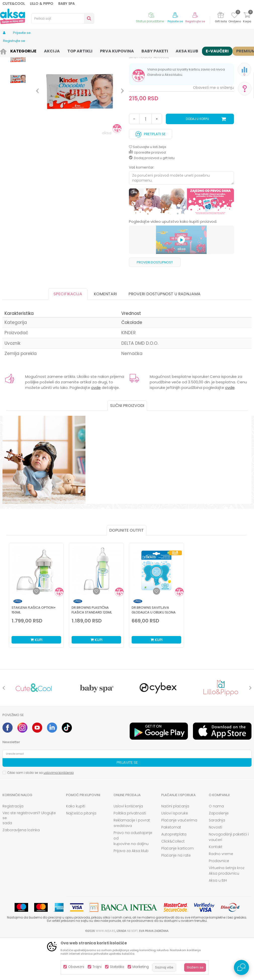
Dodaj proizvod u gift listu (152, 199)
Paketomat (171, 869)
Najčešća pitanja (81, 855)
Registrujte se (195, 21)
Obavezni (76, 967)
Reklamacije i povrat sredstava (132, 864)
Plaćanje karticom (177, 890)
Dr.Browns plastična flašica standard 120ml (92, 651)
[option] (18, 80)
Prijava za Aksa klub (131, 892)
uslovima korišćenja (59, 814)
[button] (63, 19)
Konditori (55, 51)
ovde (96, 429)
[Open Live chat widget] (241, 967)
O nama (216, 848)
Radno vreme (221, 895)
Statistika (117, 967)
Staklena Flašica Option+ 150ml (34, 651)
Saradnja (217, 862)
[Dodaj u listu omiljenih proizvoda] (36, 633)
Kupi (36, 681)
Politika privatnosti (130, 855)
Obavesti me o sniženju (213, 129)
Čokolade (73, 51)
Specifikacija (68, 335)
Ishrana (38, 51)
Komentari (105, 335)
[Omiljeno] (235, 16)
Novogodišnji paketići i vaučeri (229, 878)
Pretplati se (150, 174)
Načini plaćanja (175, 848)
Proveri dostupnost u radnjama (164, 335)
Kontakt (216, 888)
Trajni (97, 967)
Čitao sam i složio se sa (40, 814)
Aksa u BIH (218, 922)
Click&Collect (173, 883)
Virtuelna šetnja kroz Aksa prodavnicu (227, 912)
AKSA (6, 51)
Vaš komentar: (142, 209)
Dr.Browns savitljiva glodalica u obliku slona (154, 651)
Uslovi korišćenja (128, 848)
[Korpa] (247, 18)
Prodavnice (219, 902)
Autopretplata (174, 876)
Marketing (141, 967)
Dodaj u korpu (197, 160)
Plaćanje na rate (176, 897)
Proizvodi (21, 51)
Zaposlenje (219, 855)
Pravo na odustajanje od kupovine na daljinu (133, 880)
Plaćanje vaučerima (179, 862)
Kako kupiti (76, 848)
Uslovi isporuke (175, 855)
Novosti (215, 869)
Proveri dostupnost (155, 304)
